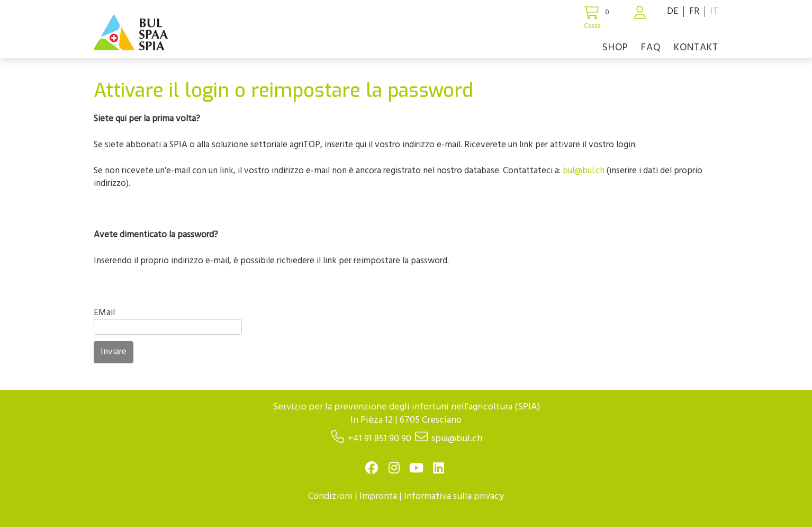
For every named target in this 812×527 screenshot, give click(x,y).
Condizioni (330, 497)
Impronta (378, 497)
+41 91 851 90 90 (380, 439)
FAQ (651, 48)
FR (694, 11)
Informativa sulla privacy (454, 497)
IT (714, 11)
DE (673, 11)
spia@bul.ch (457, 439)
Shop (615, 48)
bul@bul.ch (584, 171)
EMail (104, 313)
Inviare (114, 352)
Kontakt (696, 48)
